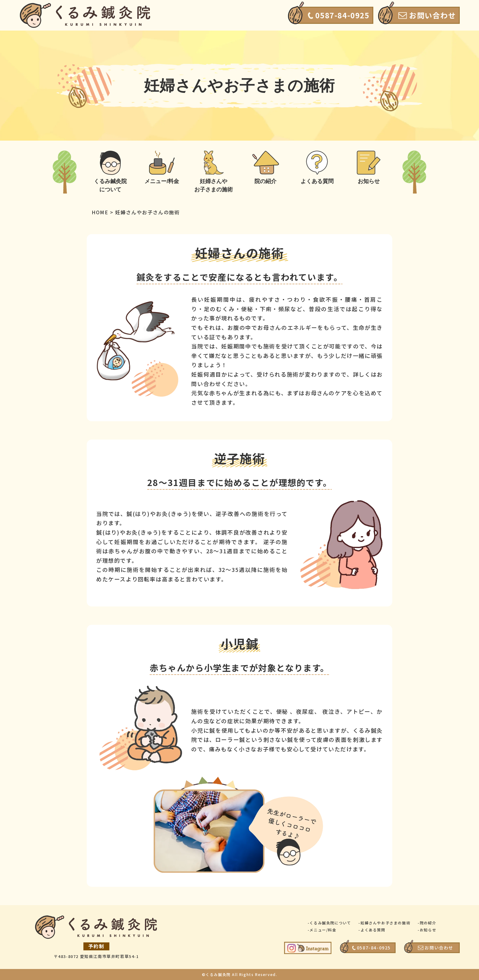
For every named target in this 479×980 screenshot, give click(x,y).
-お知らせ (427, 930)
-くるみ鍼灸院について (329, 923)
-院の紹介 (427, 923)
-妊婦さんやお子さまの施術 (384, 923)
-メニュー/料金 (322, 930)
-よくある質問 (372, 930)
